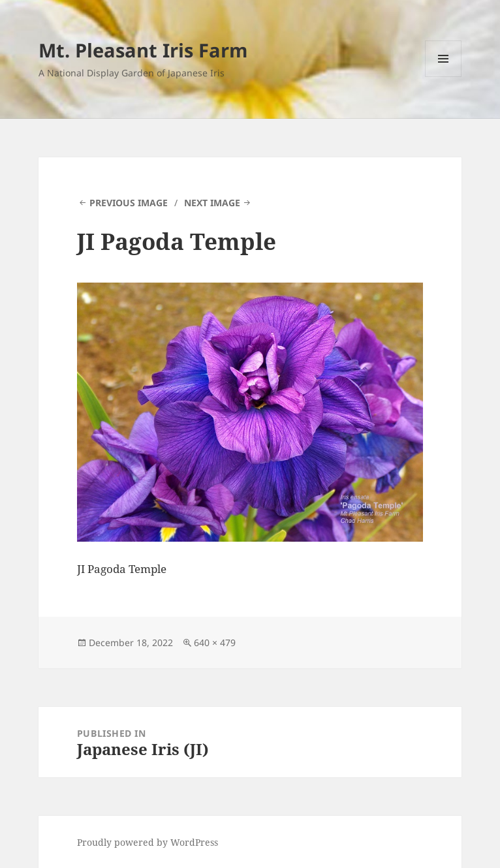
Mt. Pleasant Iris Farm (143, 50)
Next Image (212, 203)
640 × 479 (215, 643)
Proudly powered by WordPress (148, 842)
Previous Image (129, 203)
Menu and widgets (444, 77)
